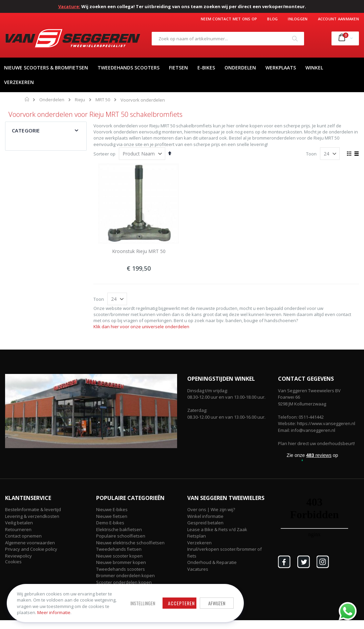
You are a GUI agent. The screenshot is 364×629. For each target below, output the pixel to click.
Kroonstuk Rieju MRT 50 (139, 251)
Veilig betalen (19, 523)
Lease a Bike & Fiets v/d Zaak (217, 529)
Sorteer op (104, 154)
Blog (272, 19)
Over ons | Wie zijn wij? (211, 509)
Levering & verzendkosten (32, 516)
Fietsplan (197, 536)
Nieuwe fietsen (112, 516)
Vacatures (198, 569)
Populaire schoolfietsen (121, 536)
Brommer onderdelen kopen (125, 575)
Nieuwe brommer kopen (121, 562)
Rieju (80, 100)
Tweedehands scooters (121, 569)
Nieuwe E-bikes (112, 509)
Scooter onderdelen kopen (124, 582)
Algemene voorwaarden (30, 543)
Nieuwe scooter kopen (119, 556)
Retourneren (18, 529)
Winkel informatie (205, 516)
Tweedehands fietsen (119, 549)
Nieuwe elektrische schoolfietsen (130, 543)
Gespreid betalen (205, 523)
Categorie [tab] (26, 130)
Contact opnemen (23, 536)
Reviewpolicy (18, 556)
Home (27, 99)
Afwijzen (217, 603)
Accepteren (181, 603)
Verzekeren (199, 543)
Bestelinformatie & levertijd (33, 509)
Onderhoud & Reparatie (212, 562)
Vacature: (69, 6)
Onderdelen (52, 100)
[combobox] (228, 39)
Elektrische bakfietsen (119, 529)
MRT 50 (103, 100)
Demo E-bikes (110, 523)
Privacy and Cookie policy (31, 549)
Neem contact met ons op (229, 19)
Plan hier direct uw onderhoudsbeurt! (316, 443)
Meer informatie (54, 612)
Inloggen (298, 19)
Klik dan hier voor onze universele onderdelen (141, 327)
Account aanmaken (338, 19)
